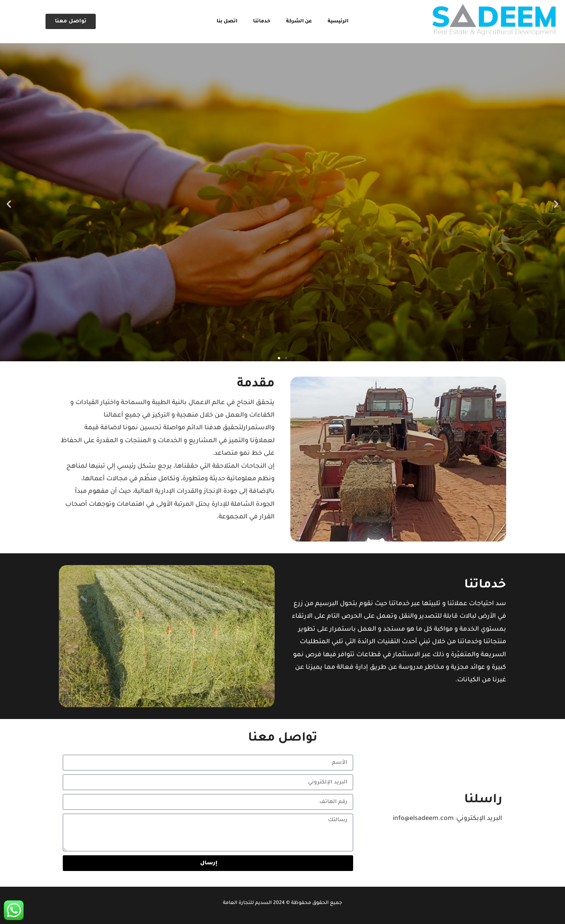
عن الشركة (299, 22)
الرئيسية (338, 22)
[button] (9, 204)
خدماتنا (262, 22)
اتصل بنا (227, 22)
